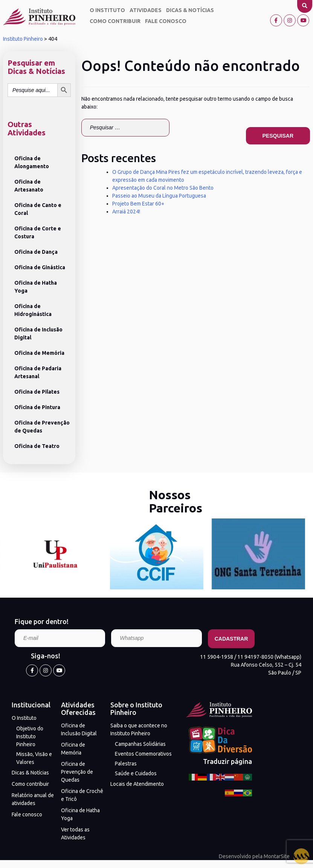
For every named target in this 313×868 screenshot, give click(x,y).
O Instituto (107, 10)
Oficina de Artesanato (29, 186)
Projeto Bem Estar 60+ (138, 204)
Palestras (126, 764)
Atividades (146, 10)
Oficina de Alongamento (32, 162)
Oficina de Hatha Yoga (36, 287)
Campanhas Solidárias (140, 744)
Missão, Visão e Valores (34, 758)
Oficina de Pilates (37, 392)
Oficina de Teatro (37, 446)
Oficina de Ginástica (40, 267)
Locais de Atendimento (137, 784)
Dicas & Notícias (190, 10)
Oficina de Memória (39, 353)
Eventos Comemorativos (143, 754)
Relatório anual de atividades (33, 799)
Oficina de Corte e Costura (38, 232)
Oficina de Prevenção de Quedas (42, 427)
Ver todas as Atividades (75, 833)
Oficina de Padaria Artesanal (38, 372)
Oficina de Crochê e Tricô (82, 795)
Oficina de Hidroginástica (33, 310)
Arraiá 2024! (126, 212)
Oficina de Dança (36, 252)
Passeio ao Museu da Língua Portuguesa (159, 196)
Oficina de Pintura (37, 407)
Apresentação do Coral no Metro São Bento (163, 188)
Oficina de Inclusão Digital (38, 334)
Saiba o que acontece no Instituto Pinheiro (139, 729)
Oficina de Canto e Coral (38, 209)
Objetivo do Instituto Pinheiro (30, 736)
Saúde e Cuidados (136, 773)
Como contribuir (115, 21)
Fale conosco (166, 21)
